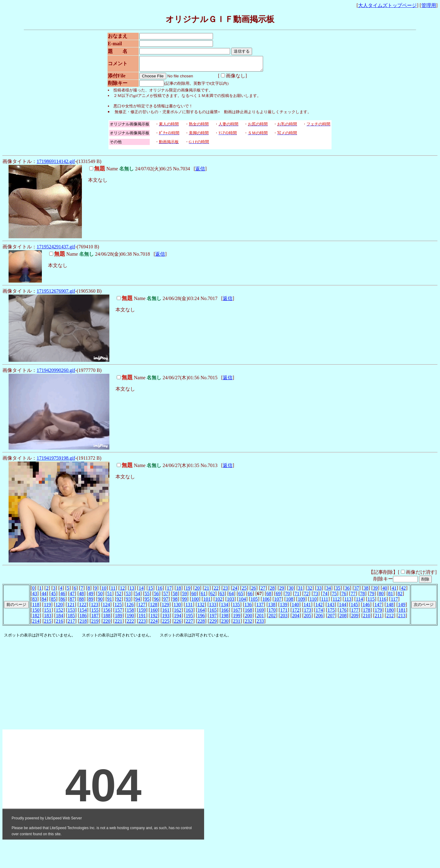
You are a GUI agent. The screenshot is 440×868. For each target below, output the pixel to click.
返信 (200, 171)
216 (60, 624)
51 (110, 596)
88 (82, 602)
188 (107, 618)
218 (83, 624)
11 (113, 591)
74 (325, 596)
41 (394, 591)
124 (106, 607)
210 (367, 618)
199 (237, 618)
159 (142, 613)
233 (260, 624)
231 (237, 624)
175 (331, 613)
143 (331, 607)
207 (331, 618)
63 (222, 596)
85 (53, 602)
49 (91, 596)
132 (201, 607)
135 (236, 607)
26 (254, 591)
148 (390, 607)
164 (201, 613)
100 (195, 602)
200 (248, 618)
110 (313, 602)
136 (248, 607)
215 (48, 624)
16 (160, 591)
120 (59, 607)
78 (362, 596)
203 (284, 618)
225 (166, 624)
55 (147, 596)
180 (390, 613)
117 (394, 602)
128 (154, 607)
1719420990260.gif (56, 373)
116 (383, 602)
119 (47, 607)
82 (400, 596)
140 (295, 607)
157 (119, 613)
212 (390, 618)
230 (225, 624)
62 (213, 596)
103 (230, 602)
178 (367, 613)
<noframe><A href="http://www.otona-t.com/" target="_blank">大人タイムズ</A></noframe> (103, 720)
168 (248, 613)
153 (71, 613)
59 (185, 596)
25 (244, 591)
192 (154, 618)
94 (138, 602)
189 (119, 618)
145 (354, 607)
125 (118, 607)
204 (296, 618)
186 (83, 618)
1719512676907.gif (56, 294)
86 (63, 602)
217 (71, 624)
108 (290, 602)
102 (219, 602)
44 (44, 596)
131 (189, 607)
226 (178, 624)
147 (378, 607)
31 (300, 591)
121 (71, 607)
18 (179, 591)
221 (119, 624)
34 (328, 591)
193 (166, 618)
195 (189, 618)
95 (147, 602)
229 (213, 624)
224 (154, 624)
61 (203, 596)
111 (325, 602)
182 (36, 618)
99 (185, 602)
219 (95, 624)
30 (291, 591)
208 (343, 618)
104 (242, 602)
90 (100, 602)
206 (319, 618)
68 (269, 596)
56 (156, 596)
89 (91, 602)
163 (189, 613)
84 (44, 602)
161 (166, 613)
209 (355, 618)
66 (250, 596)
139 (284, 607)
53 (128, 596)
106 (266, 602)
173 (307, 613)
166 (225, 613)
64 (231, 596)
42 (403, 591)
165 (213, 613)
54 (138, 596)
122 (83, 607)
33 (319, 591)
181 (402, 613)
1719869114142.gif (56, 164)
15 (151, 591)
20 (197, 591)
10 (104, 591)
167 (237, 613)
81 (391, 596)
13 (132, 591)
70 (288, 596)
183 (48, 618)
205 (307, 618)
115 (371, 602)
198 (225, 618)
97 (166, 602)
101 (207, 602)
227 (189, 624)
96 (156, 602)
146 (366, 607)
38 (366, 591)
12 (123, 591)
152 (60, 613)
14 (141, 591)
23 (226, 591)
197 (213, 618)
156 (107, 613)
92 (119, 602)
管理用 (429, 5)
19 (188, 591)
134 (225, 607)
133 (213, 607)
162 (178, 613)
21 (207, 591)
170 (272, 613)
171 (284, 613)
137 (260, 607)
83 (35, 602)
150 (36, 613)
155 (95, 613)
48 (82, 596)
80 (381, 596)
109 (301, 602)
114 (359, 602)
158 (130, 613)
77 (353, 596)
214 (36, 624)
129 (165, 607)
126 (130, 607)
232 (248, 624)
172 (296, 613)
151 (48, 613)
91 (110, 602)
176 (343, 613)
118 (36, 607)
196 (201, 618)
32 (310, 591)
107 (278, 602)
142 (319, 607)
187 (95, 618)
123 (94, 607)
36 (347, 591)
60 (194, 596)
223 (142, 624)
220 (107, 624)
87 (72, 602)
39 (375, 591)
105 (254, 602)
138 (272, 607)
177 (355, 613)
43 (35, 596)
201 (260, 618)
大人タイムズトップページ (387, 5)
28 (272, 591)
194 (178, 618)
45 (53, 596)
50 (100, 596)
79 (372, 596)
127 (142, 607)
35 (338, 591)
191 (142, 618)
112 (336, 602)
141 (307, 607)
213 (402, 618)
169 (260, 613)
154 (83, 613)
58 (175, 596)
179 (378, 613)
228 (201, 624)
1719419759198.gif (56, 461)
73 (316, 596)
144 (343, 607)
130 (177, 607)
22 (216, 591)
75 (334, 596)
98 (175, 602)
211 (378, 618)
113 (348, 602)
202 (272, 618)
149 (402, 607)
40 (385, 591)
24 (235, 591)
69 (278, 596)
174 (319, 613)
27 (263, 591)
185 (71, 618)
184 (60, 618)
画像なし (230, 78)
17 (169, 591)
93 (128, 602)
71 (297, 596)
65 (241, 596)
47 (72, 596)
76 (344, 596)
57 (166, 596)
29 (282, 591)
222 (130, 624)
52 (119, 596)
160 (154, 613)
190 (130, 618)
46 (63, 596)
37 (357, 591)
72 (306, 596)
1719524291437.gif (56, 249)
